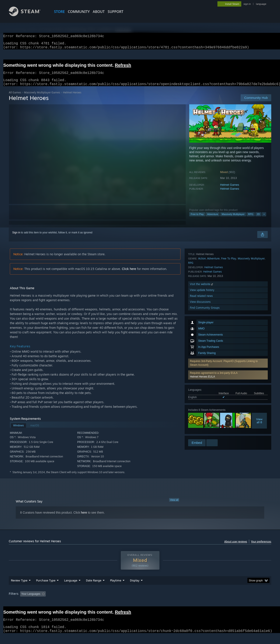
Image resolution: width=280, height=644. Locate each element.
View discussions (200, 427)
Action (202, 383)
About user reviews (236, 547)
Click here (129, 274)
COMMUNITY (79, 12)
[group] (140, 603)
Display (135, 589)
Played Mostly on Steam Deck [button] (140, 602)
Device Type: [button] (233, 602)
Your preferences (261, 547)
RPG (251, 219)
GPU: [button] (214, 602)
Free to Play (197, 219)
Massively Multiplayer (233, 219)
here (84, 518)
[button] (228, 313)
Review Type (19, 589)
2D (258, 219)
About (99, 12)
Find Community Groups (205, 433)
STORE (59, 12)
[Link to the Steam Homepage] (28, 15)
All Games (15, 98)
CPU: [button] (199, 602)
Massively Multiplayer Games (42, 98)
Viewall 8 (259, 358)
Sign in (16, 238)
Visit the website (202, 409)
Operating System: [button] (177, 602)
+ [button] (264, 219)
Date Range (94, 589)
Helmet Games (230, 190)
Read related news (201, 421)
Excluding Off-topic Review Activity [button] (75, 602)
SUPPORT (115, 12)
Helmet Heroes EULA (202, 314)
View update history (202, 415)
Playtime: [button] (109, 602)
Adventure (213, 219)
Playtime (116, 589)
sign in (247, 4)
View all (174, 505)
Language (71, 589)
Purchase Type (46, 589)
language (261, 4)
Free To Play (229, 383)
